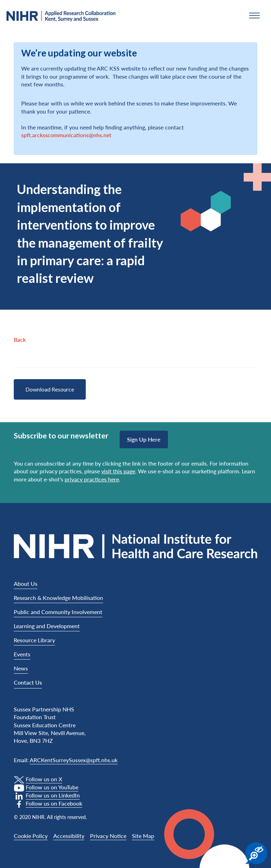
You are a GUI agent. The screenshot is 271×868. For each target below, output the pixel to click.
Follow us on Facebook (54, 803)
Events (22, 654)
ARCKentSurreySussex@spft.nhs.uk (74, 760)
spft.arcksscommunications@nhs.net (66, 135)
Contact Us (28, 682)
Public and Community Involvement (58, 612)
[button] (254, 16)
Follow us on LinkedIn (53, 795)
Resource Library (34, 640)
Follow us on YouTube (52, 787)
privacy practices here (92, 479)
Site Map (143, 836)
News (21, 668)
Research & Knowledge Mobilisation (58, 598)
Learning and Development (47, 626)
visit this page (118, 471)
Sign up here (144, 439)
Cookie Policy (31, 836)
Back (20, 339)
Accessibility (69, 836)
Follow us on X (44, 779)
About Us (26, 584)
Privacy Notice (108, 836)
